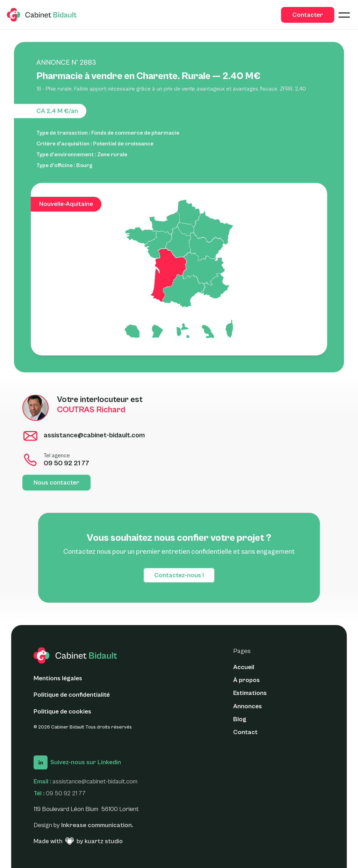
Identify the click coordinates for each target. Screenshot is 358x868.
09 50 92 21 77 (66, 793)
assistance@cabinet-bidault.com (95, 781)
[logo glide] (42, 15)
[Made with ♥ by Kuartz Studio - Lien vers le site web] (78, 841)
